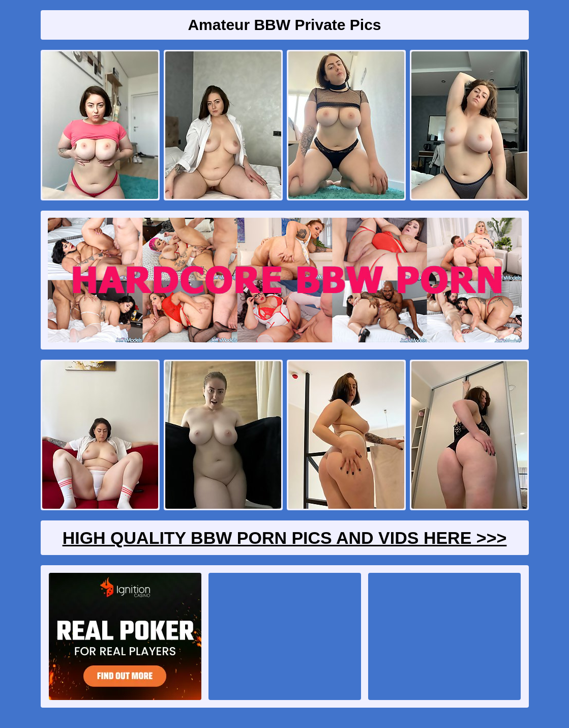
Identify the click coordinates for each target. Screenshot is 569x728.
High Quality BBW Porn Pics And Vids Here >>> (285, 538)
